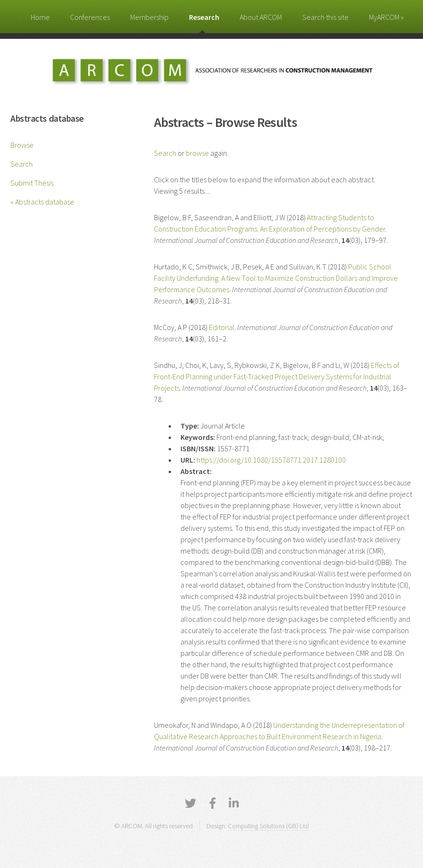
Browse (22, 145)
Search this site (325, 17)
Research (204, 17)
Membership (149, 17)
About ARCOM (261, 17)
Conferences (90, 17)
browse (197, 153)
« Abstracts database (42, 202)
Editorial (222, 327)
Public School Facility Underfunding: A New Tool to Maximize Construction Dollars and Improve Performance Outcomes (276, 278)
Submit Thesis (32, 183)
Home (40, 17)
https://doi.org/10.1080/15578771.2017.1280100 (271, 460)
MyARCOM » (386, 17)
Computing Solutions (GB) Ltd (268, 826)
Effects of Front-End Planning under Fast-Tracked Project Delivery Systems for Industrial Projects (277, 376)
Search (22, 164)
